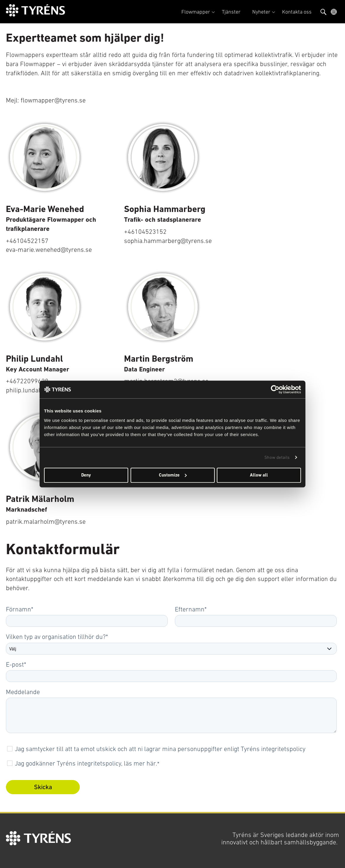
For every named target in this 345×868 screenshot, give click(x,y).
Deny (86, 475)
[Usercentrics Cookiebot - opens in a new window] (275, 389)
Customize (173, 475)
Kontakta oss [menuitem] (297, 12)
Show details (277, 457)
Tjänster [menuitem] (231, 12)
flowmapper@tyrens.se (53, 100)
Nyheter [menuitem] (261, 12)
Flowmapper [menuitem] (196, 12)
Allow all (259, 475)
